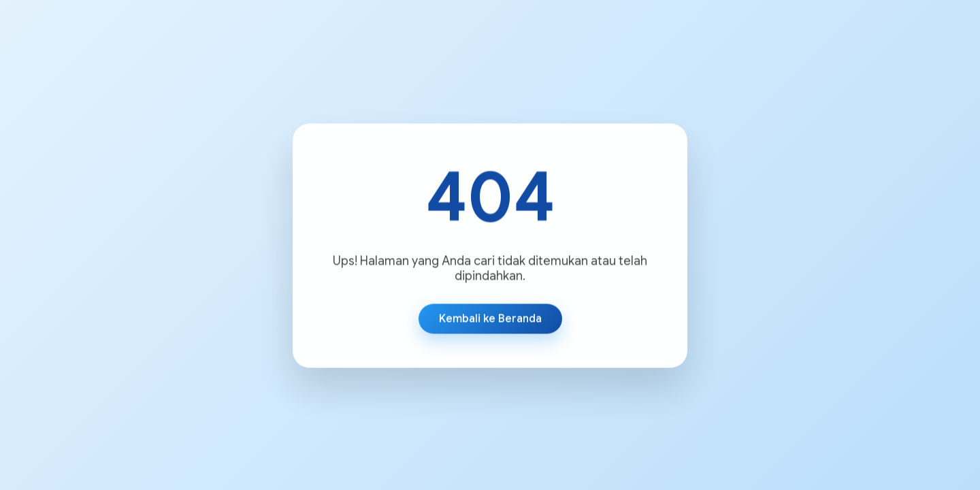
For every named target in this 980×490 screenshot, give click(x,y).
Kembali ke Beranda (490, 319)
